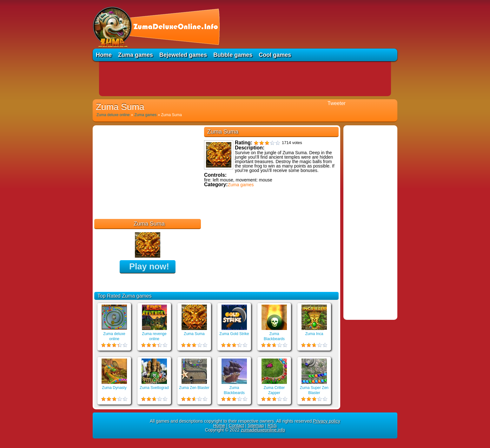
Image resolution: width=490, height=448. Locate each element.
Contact (236, 425)
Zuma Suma (194, 334)
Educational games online (232, 221)
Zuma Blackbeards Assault (234, 393)
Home (104, 55)
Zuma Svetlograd (154, 388)
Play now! (149, 267)
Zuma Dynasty (114, 388)
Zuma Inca (314, 334)
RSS (272, 425)
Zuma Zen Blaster (194, 388)
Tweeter (337, 103)
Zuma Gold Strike (234, 334)
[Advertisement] (245, 79)
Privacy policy (327, 421)
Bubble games (233, 55)
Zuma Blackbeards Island (274, 339)
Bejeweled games (183, 55)
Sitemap (256, 425)
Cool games (275, 55)
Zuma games (136, 55)
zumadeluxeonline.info (263, 430)
